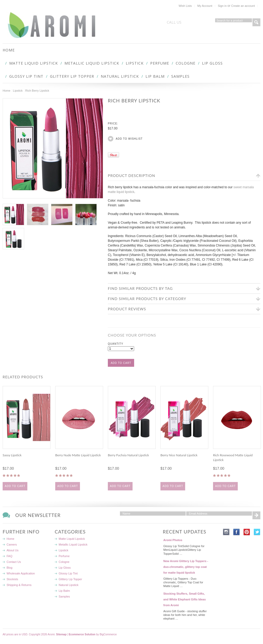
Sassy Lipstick (12, 455)
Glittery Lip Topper (72, 76)
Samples (180, 76)
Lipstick (135, 63)
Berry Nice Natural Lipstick (179, 455)
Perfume (160, 63)
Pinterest (247, 532)
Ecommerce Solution (82, 634)
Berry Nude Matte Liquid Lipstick (78, 455)
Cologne (186, 63)
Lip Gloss (212, 63)
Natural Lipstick (120, 76)
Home (6, 91)
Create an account (243, 6)
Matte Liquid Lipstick (34, 63)
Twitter (257, 532)
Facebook (237, 532)
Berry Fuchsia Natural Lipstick (128, 455)
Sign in (222, 6)
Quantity (116, 344)
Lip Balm (155, 76)
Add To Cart (15, 486)
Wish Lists (185, 6)
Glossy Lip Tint (26, 76)
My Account (205, 6)
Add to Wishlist (129, 139)
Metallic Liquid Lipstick (92, 63)
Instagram (226, 532)
